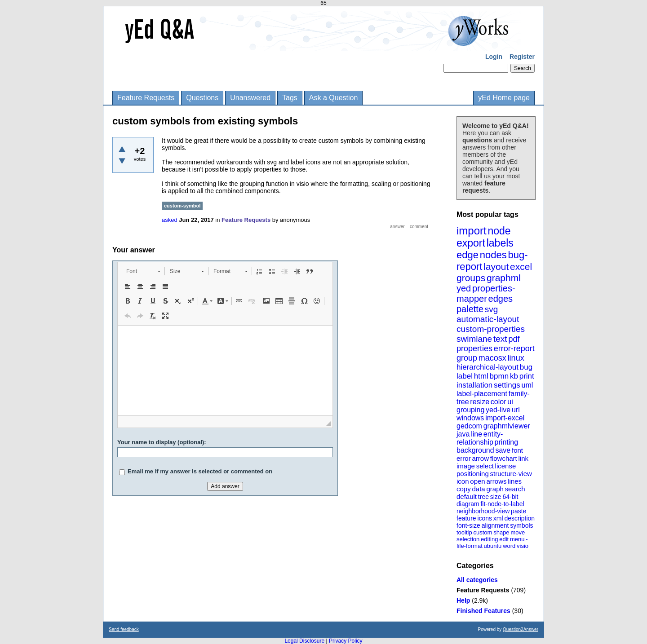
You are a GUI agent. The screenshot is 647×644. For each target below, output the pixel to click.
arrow (480, 458)
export (471, 243)
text (500, 339)
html (481, 376)
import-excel (505, 418)
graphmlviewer (507, 426)
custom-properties (491, 329)
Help (463, 600)
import (472, 231)
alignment (495, 525)
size (496, 497)
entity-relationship (480, 438)
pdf (514, 339)
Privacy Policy (346, 641)
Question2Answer (521, 629)
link (524, 458)
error (464, 458)
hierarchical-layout (487, 367)
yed (464, 288)
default (467, 496)
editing (489, 539)
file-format (470, 546)
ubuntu (493, 546)
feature (466, 518)
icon (463, 481)
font (517, 450)
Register (522, 57)
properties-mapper (486, 293)
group (467, 358)
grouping (470, 410)
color (499, 402)
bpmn (499, 376)
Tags (290, 98)
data (478, 489)
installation (474, 385)
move (518, 532)
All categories (477, 580)
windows (470, 418)
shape (501, 532)
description (519, 518)
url (516, 410)
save (503, 450)
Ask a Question (334, 98)
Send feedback (124, 629)
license (506, 466)
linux (516, 358)
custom (483, 532)
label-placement (482, 394)
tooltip (464, 532)
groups (471, 278)
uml (527, 385)
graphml (504, 278)
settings (507, 385)
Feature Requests (146, 98)
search (515, 489)
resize (480, 402)
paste (518, 511)
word (509, 546)
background (475, 450)
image (466, 466)
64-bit (510, 497)
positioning (473, 474)
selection (468, 539)
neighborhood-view (483, 511)
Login (494, 57)
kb (514, 376)
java (463, 434)
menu (517, 539)
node (499, 231)
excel (521, 267)
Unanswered (250, 98)
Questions (202, 98)
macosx (492, 358)
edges (501, 299)
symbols (521, 525)
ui (510, 402)
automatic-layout (488, 319)
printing (506, 442)
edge (468, 255)
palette (470, 309)
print (527, 376)
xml (498, 518)
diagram (468, 504)
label (465, 376)
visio (523, 546)
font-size (468, 525)
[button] (143, 271)
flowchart (504, 458)
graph (495, 489)
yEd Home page (504, 98)
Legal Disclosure (304, 641)
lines (515, 481)
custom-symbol (182, 206)
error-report (514, 348)
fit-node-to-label (502, 504)
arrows (496, 481)
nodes (493, 255)
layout (496, 267)
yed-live (498, 410)
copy (464, 489)
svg (492, 309)
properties (474, 348)
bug (526, 367)
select (485, 466)
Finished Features (483, 611)
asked (170, 220)
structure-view (511, 474)
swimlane (474, 339)
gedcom (469, 426)
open (477, 481)
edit (504, 539)
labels (500, 243)
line (476, 434)
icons (485, 518)
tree (483, 497)
